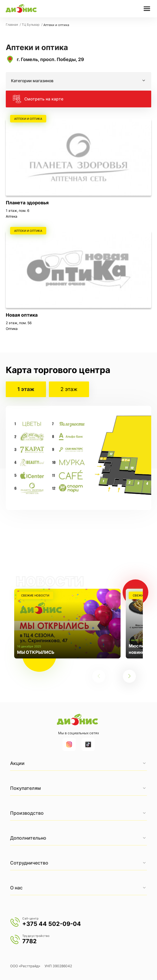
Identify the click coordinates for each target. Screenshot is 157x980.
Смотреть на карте (38, 99)
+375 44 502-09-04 (52, 924)
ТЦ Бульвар (31, 25)
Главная (12, 25)
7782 (29, 941)
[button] (129, 676)
